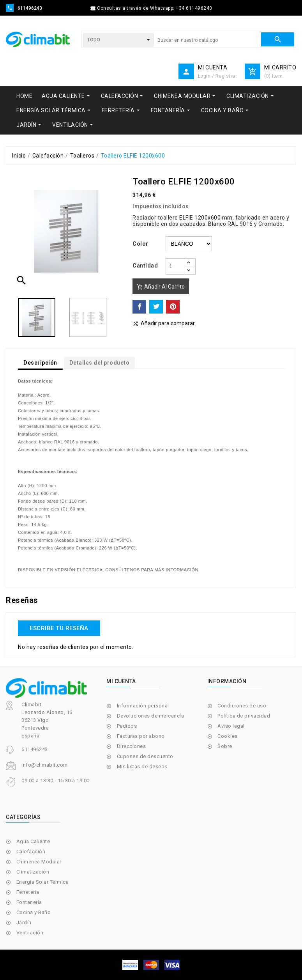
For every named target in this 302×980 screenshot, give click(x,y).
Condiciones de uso (242, 706)
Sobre (225, 746)
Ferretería (28, 892)
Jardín (24, 922)
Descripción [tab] (40, 363)
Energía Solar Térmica (43, 882)
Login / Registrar (218, 76)
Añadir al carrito (161, 287)
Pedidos (127, 726)
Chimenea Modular (39, 862)
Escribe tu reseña (59, 628)
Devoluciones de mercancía (151, 716)
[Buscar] (207, 40)
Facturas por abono (141, 736)
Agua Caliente (33, 841)
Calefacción (31, 852)
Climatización (33, 872)
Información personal (143, 706)
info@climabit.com (45, 765)
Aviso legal (231, 726)
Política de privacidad (244, 716)
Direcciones (132, 746)
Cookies (228, 736)
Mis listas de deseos (142, 766)
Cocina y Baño (34, 912)
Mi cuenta (121, 681)
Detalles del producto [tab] (100, 363)
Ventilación (30, 933)
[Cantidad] (175, 266)
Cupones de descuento (145, 756)
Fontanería (29, 902)
